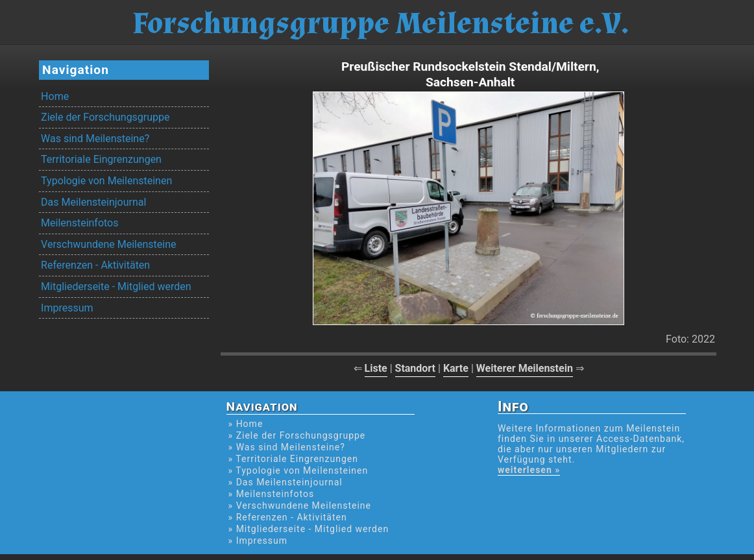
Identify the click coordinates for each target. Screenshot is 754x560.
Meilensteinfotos (79, 223)
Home (55, 96)
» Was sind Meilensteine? (287, 447)
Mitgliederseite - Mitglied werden (116, 286)
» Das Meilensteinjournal (286, 482)
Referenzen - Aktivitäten (95, 265)
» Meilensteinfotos (272, 494)
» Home (246, 424)
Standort (416, 368)
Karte (456, 368)
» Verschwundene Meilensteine (300, 505)
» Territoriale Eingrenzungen (293, 459)
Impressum (67, 308)
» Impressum (258, 541)
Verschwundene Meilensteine (108, 244)
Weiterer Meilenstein (525, 368)
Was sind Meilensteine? (95, 139)
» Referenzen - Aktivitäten (288, 517)
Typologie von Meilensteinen (106, 181)
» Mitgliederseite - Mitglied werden (309, 529)
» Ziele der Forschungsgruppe (297, 435)
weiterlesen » (529, 470)
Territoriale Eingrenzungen (101, 159)
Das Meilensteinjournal (93, 202)
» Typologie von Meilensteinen (298, 470)
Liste (376, 368)
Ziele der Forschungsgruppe (105, 117)
